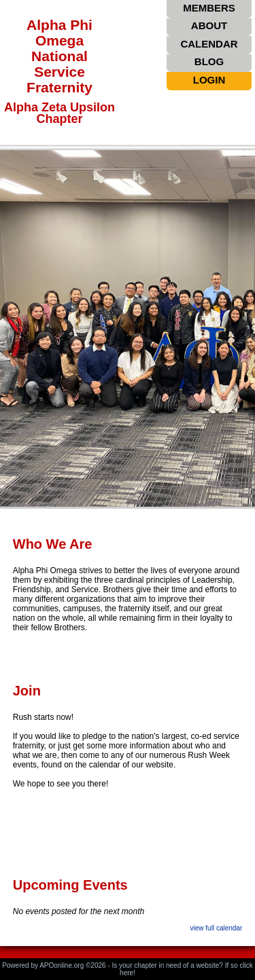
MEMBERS (209, 8)
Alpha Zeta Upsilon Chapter (60, 113)
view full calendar (217, 928)
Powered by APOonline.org (43, 965)
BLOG (209, 61)
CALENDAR (209, 44)
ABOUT (209, 25)
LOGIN (209, 80)
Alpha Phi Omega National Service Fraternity (60, 56)
